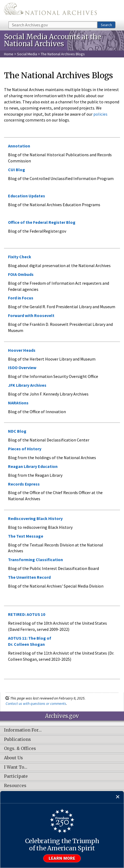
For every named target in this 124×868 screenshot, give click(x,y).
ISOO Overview (22, 367)
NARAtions (18, 403)
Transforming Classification (35, 560)
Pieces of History (25, 449)
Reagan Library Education (33, 466)
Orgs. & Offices (20, 749)
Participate (16, 776)
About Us (13, 758)
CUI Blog (17, 170)
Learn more (62, 858)
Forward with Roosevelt (31, 315)
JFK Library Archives (27, 385)
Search (106, 25)
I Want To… (16, 767)
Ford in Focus (21, 298)
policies (100, 114)
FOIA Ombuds (21, 274)
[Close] (118, 797)
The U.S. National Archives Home (50, 10)
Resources (15, 786)
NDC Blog (17, 431)
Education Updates (27, 196)
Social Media (27, 54)
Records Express (24, 484)
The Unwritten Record (29, 577)
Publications (17, 740)
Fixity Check (20, 257)
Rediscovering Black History (35, 518)
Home (9, 54)
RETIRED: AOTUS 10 (27, 614)
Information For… (23, 730)
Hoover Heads (22, 350)
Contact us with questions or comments (36, 703)
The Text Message (26, 536)
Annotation (19, 146)
